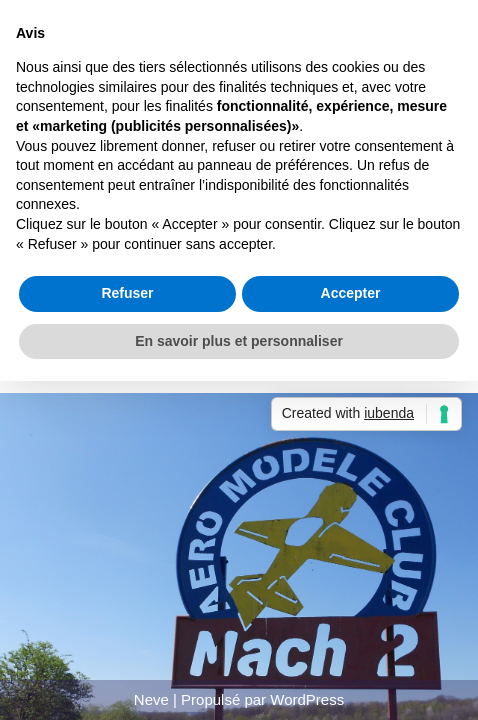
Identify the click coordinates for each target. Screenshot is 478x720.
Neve (151, 699)
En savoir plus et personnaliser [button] (239, 341)
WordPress (307, 699)
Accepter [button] (351, 293)
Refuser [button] (127, 293)
